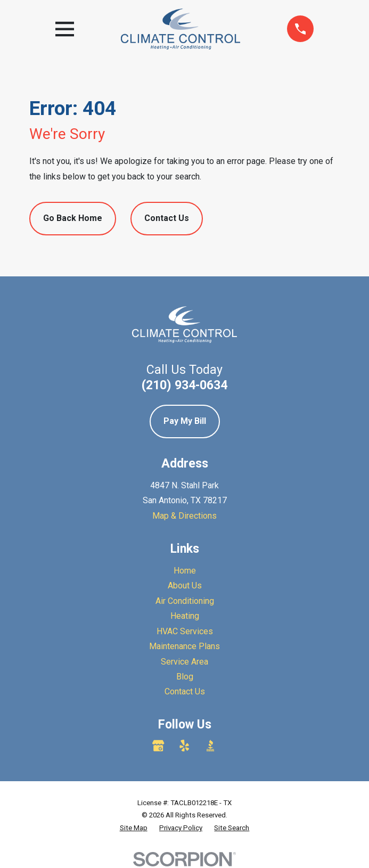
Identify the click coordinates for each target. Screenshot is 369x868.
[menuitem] (134, 828)
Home (185, 571)
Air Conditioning (185, 601)
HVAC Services (185, 631)
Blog (185, 677)
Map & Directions (184, 516)
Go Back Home (73, 218)
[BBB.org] (210, 746)
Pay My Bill (185, 421)
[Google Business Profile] (158, 746)
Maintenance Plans (184, 646)
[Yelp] (184, 746)
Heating (185, 616)
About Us (185, 586)
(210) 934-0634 (184, 385)
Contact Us (167, 218)
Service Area (184, 662)
